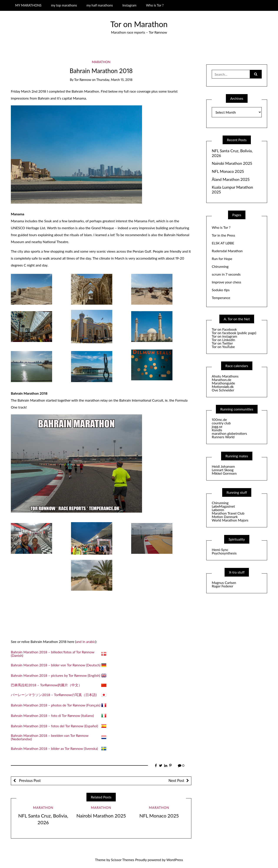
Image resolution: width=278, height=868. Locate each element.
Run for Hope (222, 259)
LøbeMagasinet (223, 506)
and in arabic (86, 642)
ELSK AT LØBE (223, 243)
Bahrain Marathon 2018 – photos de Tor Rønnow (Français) (56, 705)
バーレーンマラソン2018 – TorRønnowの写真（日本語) (54, 695)
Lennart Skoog (223, 470)
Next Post (176, 781)
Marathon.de (222, 380)
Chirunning (220, 266)
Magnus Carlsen (224, 583)
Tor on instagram (224, 336)
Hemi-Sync (220, 550)
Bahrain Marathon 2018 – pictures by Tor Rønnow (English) (55, 675)
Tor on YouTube (223, 347)
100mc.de (219, 419)
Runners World (223, 437)
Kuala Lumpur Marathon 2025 (232, 190)
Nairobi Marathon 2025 (101, 816)
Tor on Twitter (222, 343)
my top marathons (64, 5)
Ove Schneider (223, 390)
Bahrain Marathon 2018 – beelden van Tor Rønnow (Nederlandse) (50, 737)
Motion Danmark (225, 517)
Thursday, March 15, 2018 (114, 80)
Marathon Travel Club (228, 513)
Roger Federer (223, 586)
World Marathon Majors (230, 520)
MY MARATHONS (28, 5)
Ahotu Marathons (225, 376)
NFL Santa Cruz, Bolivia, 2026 (232, 153)
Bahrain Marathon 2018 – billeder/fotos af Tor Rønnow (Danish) (53, 654)
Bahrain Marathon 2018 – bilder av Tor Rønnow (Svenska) (54, 748)
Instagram (129, 5)
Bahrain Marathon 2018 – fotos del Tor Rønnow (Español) (54, 726)
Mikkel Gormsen (224, 473)
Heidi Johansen (223, 466)
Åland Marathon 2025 (231, 179)
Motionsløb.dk (223, 387)
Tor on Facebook (224, 329)
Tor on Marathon (139, 24)
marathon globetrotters (229, 433)
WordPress (175, 860)
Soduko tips (221, 290)
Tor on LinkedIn (223, 340)
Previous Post (29, 781)
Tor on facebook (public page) (234, 333)
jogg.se (217, 426)
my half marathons (100, 5)
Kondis (217, 430)
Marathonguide (223, 383)
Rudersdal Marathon (227, 251)
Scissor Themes (123, 860)
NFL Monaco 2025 (159, 816)
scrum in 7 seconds (226, 274)
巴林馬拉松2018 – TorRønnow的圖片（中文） (46, 685)
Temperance (221, 298)
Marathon (101, 62)
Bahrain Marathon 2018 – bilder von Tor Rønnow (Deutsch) (56, 665)
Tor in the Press (223, 235)
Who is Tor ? (155, 5)
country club (221, 423)
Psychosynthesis (224, 553)
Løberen (218, 510)
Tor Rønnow (83, 80)
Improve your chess (226, 282)
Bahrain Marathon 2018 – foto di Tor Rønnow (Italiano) (52, 715)
